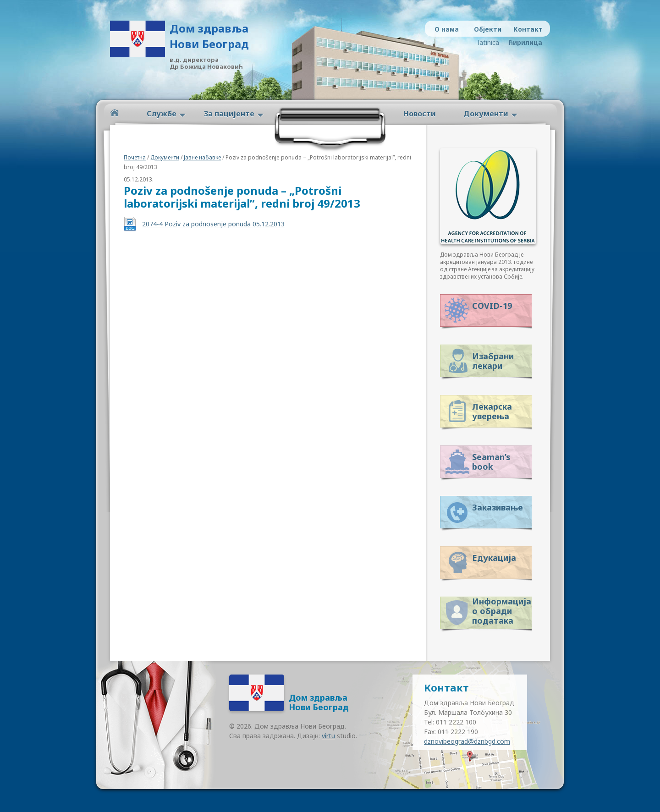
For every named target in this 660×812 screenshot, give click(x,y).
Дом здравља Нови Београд (209, 36)
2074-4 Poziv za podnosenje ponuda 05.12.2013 (213, 224)
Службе (162, 114)
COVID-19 (492, 306)
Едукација (494, 558)
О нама (447, 29)
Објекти (488, 29)
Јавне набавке (202, 157)
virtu (328, 736)
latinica (489, 42)
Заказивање (498, 507)
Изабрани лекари (493, 361)
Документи (486, 114)
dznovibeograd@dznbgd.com (467, 741)
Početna (115, 113)
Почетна (135, 157)
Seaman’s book (491, 462)
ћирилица (524, 42)
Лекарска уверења (492, 411)
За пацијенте (229, 114)
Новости (420, 114)
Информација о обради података (502, 609)
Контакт (528, 29)
